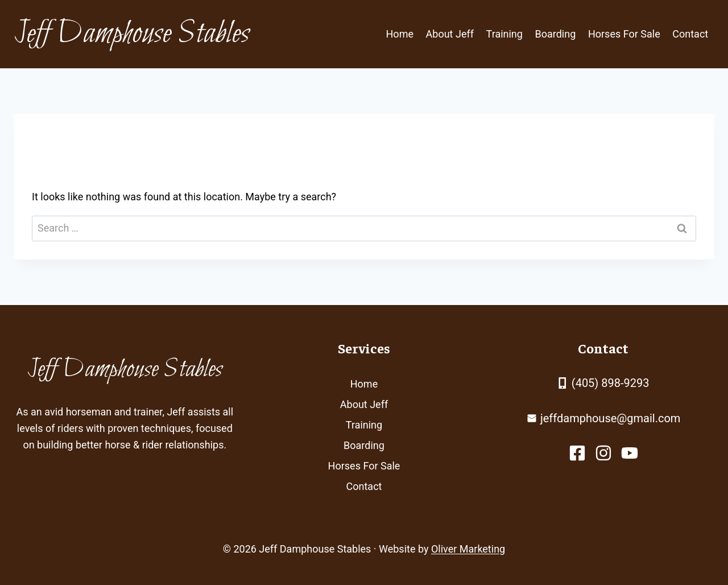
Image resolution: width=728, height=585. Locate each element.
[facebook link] (577, 453)
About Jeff (450, 34)
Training (504, 34)
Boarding (556, 34)
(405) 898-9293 (611, 383)
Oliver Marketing (468, 549)
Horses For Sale (624, 34)
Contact (690, 34)
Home (400, 34)
